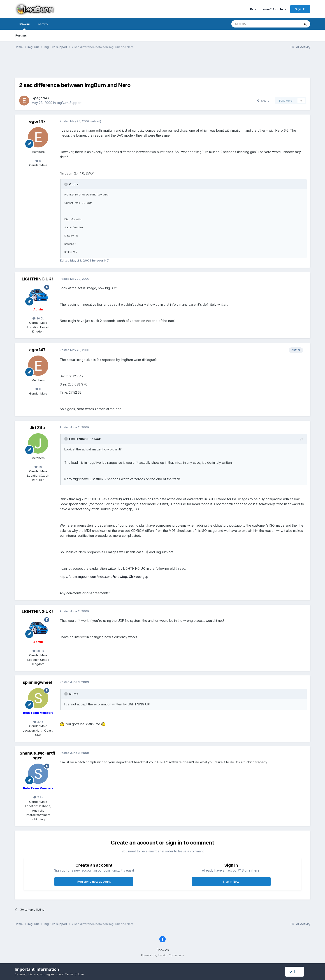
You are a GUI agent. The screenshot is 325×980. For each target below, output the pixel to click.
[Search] (254, 24)
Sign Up (300, 9)
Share (263, 101)
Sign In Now (231, 881)
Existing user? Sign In (268, 9)
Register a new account (94, 881)
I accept (297, 972)
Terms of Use (74, 974)
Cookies (163, 950)
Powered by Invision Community (162, 955)
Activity (43, 24)
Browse (24, 26)
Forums (21, 35)
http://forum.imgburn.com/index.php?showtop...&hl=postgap (104, 577)
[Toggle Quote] (66, 184)
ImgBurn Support (69, 103)
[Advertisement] (162, 66)
